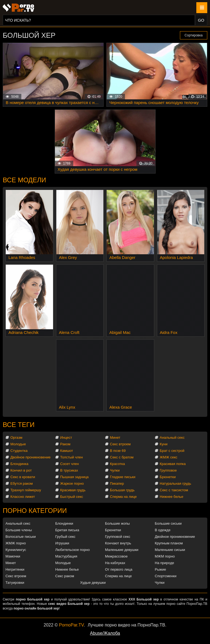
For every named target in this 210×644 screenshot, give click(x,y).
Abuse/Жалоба (105, 633)
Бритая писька (67, 530)
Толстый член (72, 457)
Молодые (18, 444)
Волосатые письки (21, 537)
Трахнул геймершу (26, 490)
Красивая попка (173, 464)
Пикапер (117, 483)
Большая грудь (122, 490)
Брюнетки (168, 477)
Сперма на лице (123, 497)
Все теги (19, 425)
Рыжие (160, 569)
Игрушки (62, 543)
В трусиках (69, 470)
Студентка (19, 451)
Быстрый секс (72, 497)
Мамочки (13, 556)
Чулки (115, 470)
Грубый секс (65, 537)
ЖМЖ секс (169, 457)
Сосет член (69, 464)
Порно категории (35, 511)
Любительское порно (72, 550)
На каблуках (115, 563)
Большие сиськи (168, 523)
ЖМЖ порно (16, 543)
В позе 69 (118, 451)
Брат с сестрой (172, 451)
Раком (65, 444)
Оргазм (16, 437)
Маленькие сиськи (170, 550)
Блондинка (19, 464)
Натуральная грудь (175, 483)
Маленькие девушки (122, 550)
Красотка (117, 464)
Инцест (66, 437)
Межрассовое (116, 556)
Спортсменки (166, 576)
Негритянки (15, 569)
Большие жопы (117, 523)
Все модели (24, 180)
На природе (164, 563)
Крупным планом (169, 543)
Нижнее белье (171, 497)
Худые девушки (93, 583)
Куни (164, 444)
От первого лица (119, 569)
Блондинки (64, 523)
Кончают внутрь (118, 543)
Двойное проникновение (30, 457)
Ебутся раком (22, 483)
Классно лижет (23, 497)
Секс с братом (122, 457)
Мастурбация (66, 556)
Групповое (168, 470)
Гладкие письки (123, 477)
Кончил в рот (21, 470)
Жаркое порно (72, 483)
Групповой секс (118, 537)
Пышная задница (74, 477)
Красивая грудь (73, 490)
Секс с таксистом (174, 490)
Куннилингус (16, 550)
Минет (115, 437)
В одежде (163, 530)
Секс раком (65, 576)
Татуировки (15, 583)
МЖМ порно (165, 556)
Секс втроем (120, 444)
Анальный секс (172, 437)
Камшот (67, 451)
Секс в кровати (23, 477)
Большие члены (19, 530)
